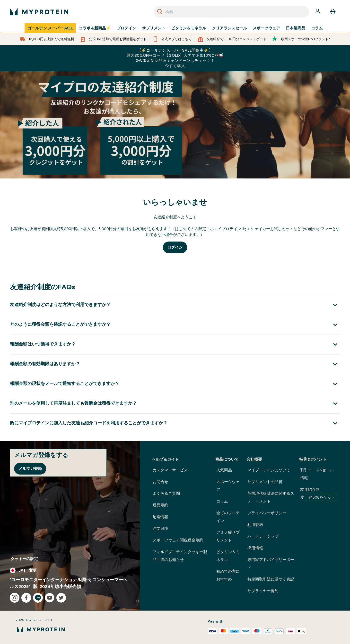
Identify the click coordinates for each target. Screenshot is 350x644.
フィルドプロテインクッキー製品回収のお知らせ (180, 556)
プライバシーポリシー (267, 513)
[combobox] (231, 12)
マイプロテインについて (269, 470)
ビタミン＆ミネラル (189, 28)
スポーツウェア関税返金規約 (178, 540)
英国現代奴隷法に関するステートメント (271, 497)
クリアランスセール (229, 28)
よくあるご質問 (166, 493)
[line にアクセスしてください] (38, 598)
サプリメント (154, 28)
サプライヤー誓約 (263, 591)
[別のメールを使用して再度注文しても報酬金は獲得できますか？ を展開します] (175, 404)
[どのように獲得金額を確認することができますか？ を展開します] (175, 325)
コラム (317, 28)
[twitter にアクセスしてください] (61, 598)
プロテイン (126, 28)
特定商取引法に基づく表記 (271, 579)
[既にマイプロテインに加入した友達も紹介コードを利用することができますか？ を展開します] (175, 423)
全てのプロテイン (228, 517)
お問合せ (160, 482)
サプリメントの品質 (265, 482)
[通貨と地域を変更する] (70, 570)
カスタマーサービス (170, 470)
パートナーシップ (263, 536)
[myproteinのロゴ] (39, 12)
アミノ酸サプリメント (228, 536)
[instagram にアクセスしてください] (15, 598)
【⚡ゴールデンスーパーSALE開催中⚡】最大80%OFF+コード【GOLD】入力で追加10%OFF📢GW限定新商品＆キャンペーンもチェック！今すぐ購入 (175, 58)
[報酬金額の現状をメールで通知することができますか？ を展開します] (175, 384)
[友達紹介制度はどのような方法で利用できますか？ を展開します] (175, 305)
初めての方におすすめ (228, 575)
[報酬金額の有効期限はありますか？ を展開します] (175, 364)
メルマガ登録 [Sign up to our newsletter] (30, 469)
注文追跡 (160, 528)
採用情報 (255, 548)
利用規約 (255, 525)
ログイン (175, 247)
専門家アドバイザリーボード (271, 564)
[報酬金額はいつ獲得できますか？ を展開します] (175, 344)
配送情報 (160, 517)
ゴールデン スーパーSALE (50, 28)
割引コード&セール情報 (317, 474)
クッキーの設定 (24, 559)
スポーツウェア (266, 28)
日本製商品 (296, 28)
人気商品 (224, 470)
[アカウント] (318, 12)
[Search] (160, 12)
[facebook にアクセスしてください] (26, 598)
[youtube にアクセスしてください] (50, 598)
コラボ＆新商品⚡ (95, 28)
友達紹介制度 (319, 494)
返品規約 (160, 505)
